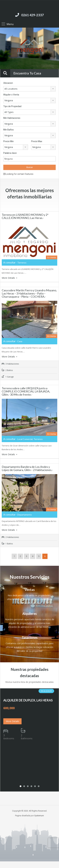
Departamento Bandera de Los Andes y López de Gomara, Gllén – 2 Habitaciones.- (27, 468)
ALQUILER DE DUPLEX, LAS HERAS (28, 700)
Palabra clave (10, 153)
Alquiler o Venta (11, 95)
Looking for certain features (18, 174)
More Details (9, 278)
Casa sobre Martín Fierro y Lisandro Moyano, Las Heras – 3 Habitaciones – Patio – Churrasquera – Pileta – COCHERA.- (29, 293)
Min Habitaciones (12, 118)
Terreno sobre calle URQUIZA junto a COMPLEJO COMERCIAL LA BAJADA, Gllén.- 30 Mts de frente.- (26, 391)
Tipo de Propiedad (12, 106)
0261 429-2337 (32, 15)
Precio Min (8, 141)
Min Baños (8, 130)
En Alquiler (46, 691)
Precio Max (37, 141)
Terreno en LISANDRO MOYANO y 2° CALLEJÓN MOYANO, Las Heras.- (25, 216)
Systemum (39, 816)
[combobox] (29, 89)
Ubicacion (8, 83)
